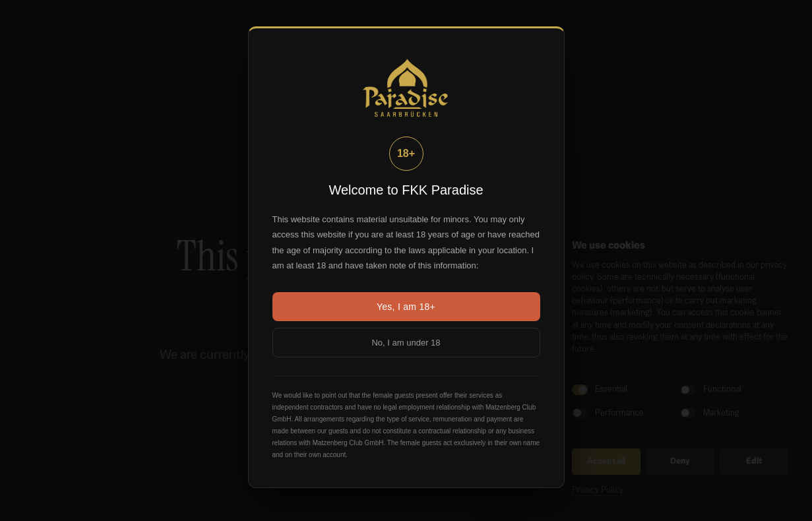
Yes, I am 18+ (406, 307)
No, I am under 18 (406, 343)
